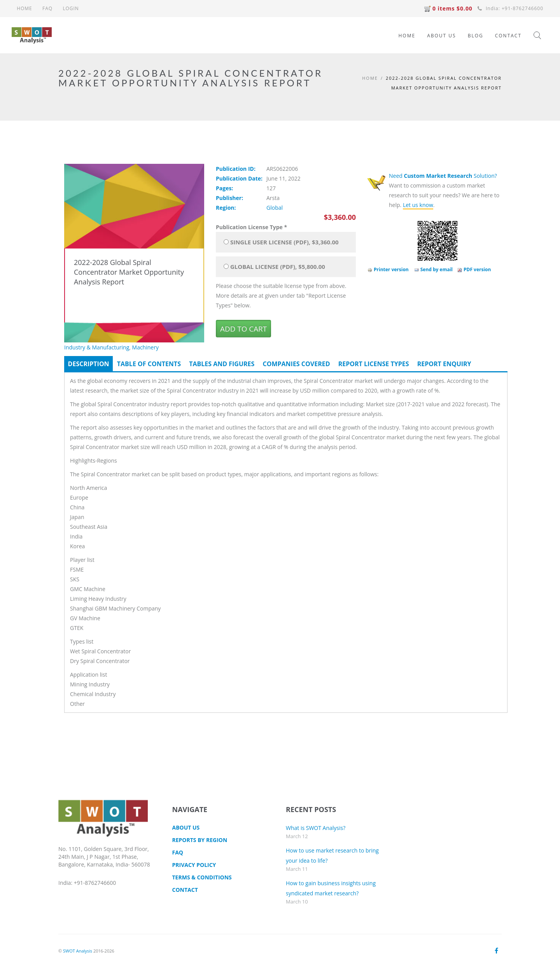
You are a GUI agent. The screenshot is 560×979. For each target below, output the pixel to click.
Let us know (418, 205)
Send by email (433, 269)
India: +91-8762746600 (510, 8)
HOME (24, 8)
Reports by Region (200, 840)
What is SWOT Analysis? (316, 828)
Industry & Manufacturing (97, 347)
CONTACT (508, 36)
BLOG (476, 36)
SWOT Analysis (78, 951)
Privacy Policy (194, 865)
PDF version (474, 269)
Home (370, 78)
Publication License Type (251, 227)
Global (275, 208)
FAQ (47, 8)
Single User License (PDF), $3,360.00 (284, 242)
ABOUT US (441, 36)
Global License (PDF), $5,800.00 (278, 267)
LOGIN (71, 8)
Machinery (145, 347)
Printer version (388, 269)
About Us (186, 827)
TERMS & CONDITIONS (202, 877)
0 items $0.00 (448, 8)
